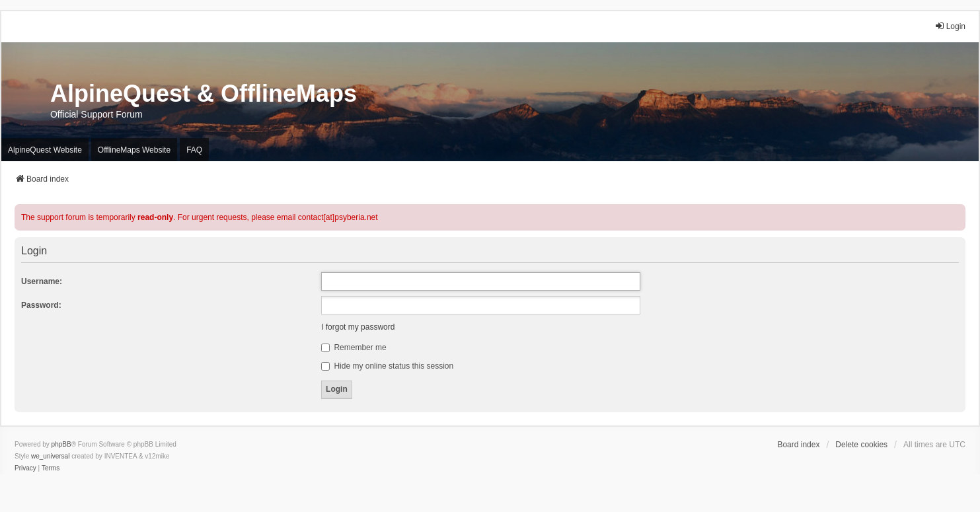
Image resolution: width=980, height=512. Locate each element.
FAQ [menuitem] (194, 150)
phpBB (61, 444)
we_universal (50, 456)
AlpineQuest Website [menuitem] (45, 150)
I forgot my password (358, 327)
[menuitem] (25, 468)
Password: (41, 305)
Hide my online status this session (387, 366)
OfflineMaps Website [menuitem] (134, 150)
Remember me (354, 347)
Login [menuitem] (950, 26)
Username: (42, 281)
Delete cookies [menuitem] (861, 445)
